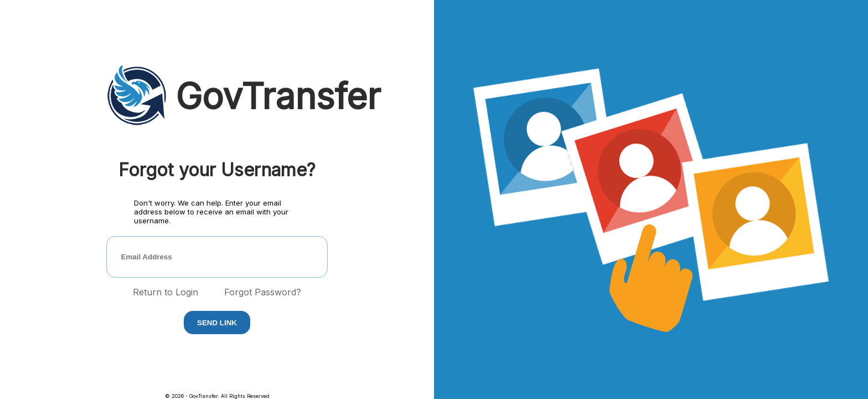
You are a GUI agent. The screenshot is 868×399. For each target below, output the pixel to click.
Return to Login (166, 292)
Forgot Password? (263, 292)
